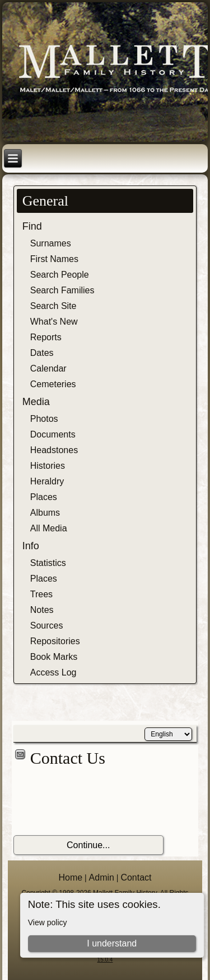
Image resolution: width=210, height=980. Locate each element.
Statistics (48, 563)
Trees (41, 594)
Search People (60, 275)
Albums (45, 513)
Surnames (51, 243)
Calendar (48, 368)
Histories (48, 466)
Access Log (53, 672)
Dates (42, 353)
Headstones (54, 450)
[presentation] (99, 802)
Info (31, 546)
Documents (53, 434)
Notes (42, 610)
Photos (44, 419)
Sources (47, 625)
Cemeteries (53, 384)
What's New (54, 322)
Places (44, 497)
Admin (102, 877)
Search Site (53, 306)
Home (70, 877)
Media (36, 402)
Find (32, 226)
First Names (54, 259)
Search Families (62, 290)
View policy (48, 922)
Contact (136, 877)
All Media (49, 528)
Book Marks (54, 657)
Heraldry (47, 481)
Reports (46, 337)
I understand (112, 943)
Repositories (55, 641)
